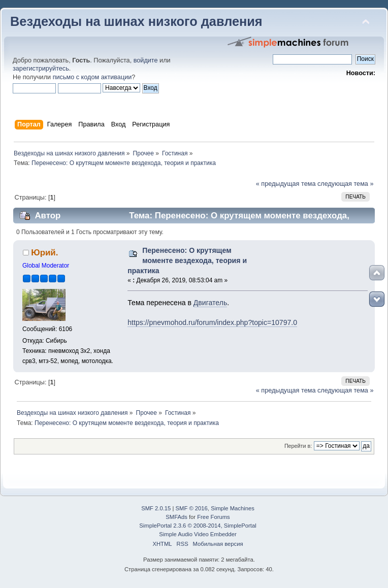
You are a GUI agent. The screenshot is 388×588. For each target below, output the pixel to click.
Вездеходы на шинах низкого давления (136, 21)
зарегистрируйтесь (41, 69)
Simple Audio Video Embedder (198, 534)
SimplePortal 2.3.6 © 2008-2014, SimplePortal (198, 526)
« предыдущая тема (286, 184)
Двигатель (210, 303)
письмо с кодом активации (92, 77)
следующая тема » (346, 184)
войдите (146, 60)
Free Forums (213, 517)
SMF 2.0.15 (156, 508)
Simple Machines (233, 508)
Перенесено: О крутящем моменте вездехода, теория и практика (187, 260)
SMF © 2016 (192, 508)
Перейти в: (298, 446)
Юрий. (44, 253)
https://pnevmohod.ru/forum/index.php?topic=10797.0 (212, 322)
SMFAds (176, 517)
